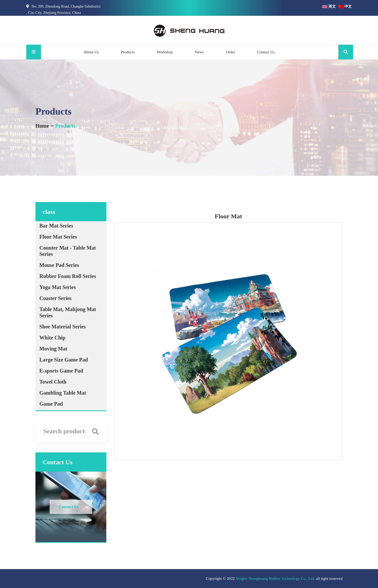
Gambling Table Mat (63, 393)
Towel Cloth (53, 382)
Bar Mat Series (56, 226)
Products (128, 52)
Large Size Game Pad (64, 360)
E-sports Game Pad (61, 371)
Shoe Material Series (63, 327)
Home (42, 126)
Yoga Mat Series (58, 287)
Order (230, 52)
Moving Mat (53, 349)
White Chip (52, 338)
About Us (91, 52)
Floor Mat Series (58, 237)
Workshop (165, 52)
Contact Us (266, 52)
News (199, 52)
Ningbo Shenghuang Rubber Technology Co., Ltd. (275, 579)
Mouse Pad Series (59, 265)
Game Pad (51, 404)
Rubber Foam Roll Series (68, 276)
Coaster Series (55, 298)
